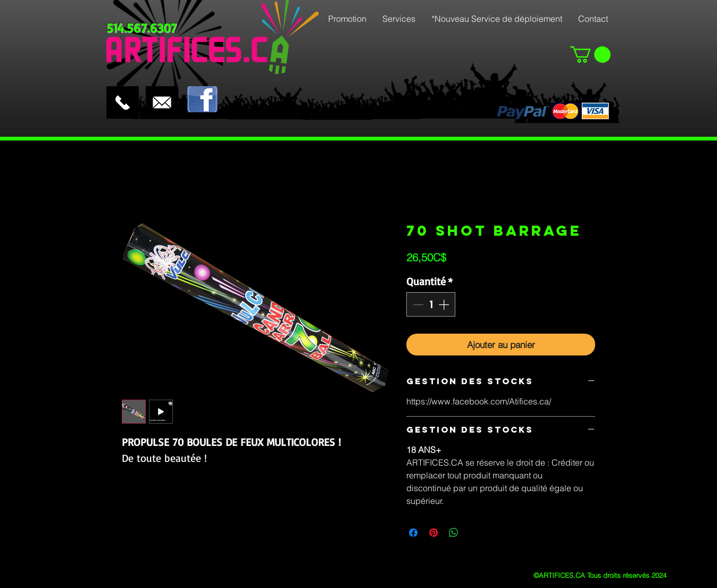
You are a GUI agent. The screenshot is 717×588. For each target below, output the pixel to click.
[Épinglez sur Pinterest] (433, 533)
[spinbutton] (431, 304)
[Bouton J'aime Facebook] (243, 77)
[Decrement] (417, 304)
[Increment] (445, 304)
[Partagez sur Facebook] (413, 533)
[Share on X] (474, 533)
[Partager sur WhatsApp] (454, 533)
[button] (590, 55)
